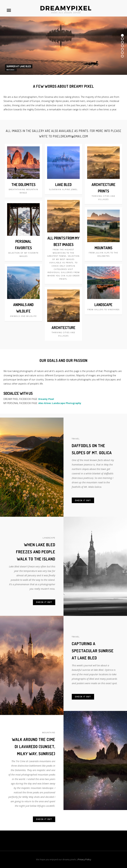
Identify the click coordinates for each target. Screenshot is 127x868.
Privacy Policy (85, 859)
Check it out (83, 509)
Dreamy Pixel (46, 399)
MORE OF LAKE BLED (11, 70)
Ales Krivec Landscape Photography (60, 403)
